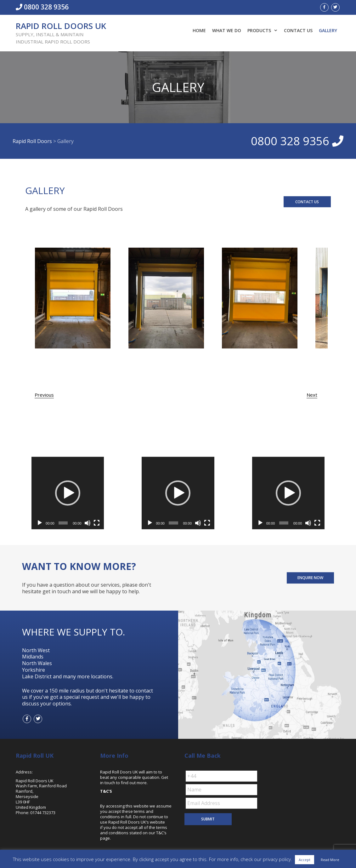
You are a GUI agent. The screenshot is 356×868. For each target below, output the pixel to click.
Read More (330, 860)
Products (264, 31)
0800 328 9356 (42, 7)
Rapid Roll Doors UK (61, 26)
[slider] (63, 523)
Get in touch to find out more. (134, 780)
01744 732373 (43, 813)
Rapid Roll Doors (32, 141)
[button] (68, 493)
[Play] (40, 523)
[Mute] (88, 523)
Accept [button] (305, 860)
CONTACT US (307, 201)
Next (312, 395)
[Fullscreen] (97, 523)
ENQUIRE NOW (310, 578)
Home (199, 30)
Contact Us (298, 30)
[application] (68, 493)
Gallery (328, 30)
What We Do (227, 30)
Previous (44, 395)
